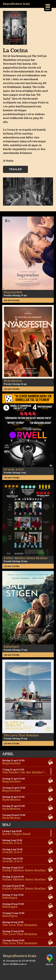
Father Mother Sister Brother (24, 870)
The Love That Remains (20, 925)
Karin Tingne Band (16, 834)
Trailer (15, 169)
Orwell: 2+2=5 (12, 843)
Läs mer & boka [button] (12, 300)
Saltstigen (10, 898)
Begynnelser (12, 763)
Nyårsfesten (11, 800)
